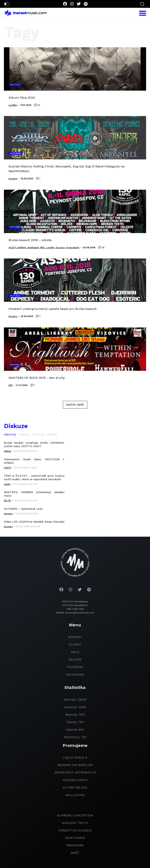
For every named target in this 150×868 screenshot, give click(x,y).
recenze (38, 434)
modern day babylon (75, 765)
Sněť (75, 853)
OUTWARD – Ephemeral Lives (23, 509)
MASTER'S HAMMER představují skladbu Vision (34, 494)
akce (75, 652)
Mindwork (75, 845)
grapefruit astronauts (75, 772)
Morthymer (75, 838)
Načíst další (75, 405)
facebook (75, 667)
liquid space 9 (75, 758)
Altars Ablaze (75, 787)
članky (75, 644)
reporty (24, 434)
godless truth (75, 823)
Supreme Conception (75, 815)
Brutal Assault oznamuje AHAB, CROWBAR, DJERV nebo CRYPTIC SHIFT (34, 444)
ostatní (52, 434)
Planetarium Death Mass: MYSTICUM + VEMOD (34, 461)
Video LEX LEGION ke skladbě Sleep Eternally (34, 522)
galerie (75, 659)
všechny (10, 434)
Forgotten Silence (75, 830)
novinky (75, 637)
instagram (75, 674)
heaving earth (75, 780)
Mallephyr (75, 795)
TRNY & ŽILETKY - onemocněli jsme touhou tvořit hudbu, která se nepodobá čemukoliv (34, 477)
